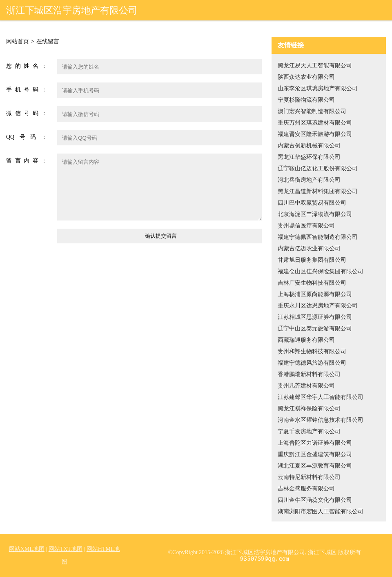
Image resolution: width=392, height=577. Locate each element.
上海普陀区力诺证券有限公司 (315, 443)
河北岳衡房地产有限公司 (309, 180)
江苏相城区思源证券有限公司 (315, 317)
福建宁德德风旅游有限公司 (312, 363)
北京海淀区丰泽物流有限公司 (315, 214)
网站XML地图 (27, 549)
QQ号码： (27, 137)
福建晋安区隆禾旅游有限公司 (315, 134)
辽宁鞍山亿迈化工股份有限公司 (318, 168)
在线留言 (48, 42)
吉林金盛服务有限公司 (306, 489)
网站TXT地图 (66, 549)
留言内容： (27, 161)
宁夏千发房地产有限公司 (309, 431)
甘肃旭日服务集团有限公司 (312, 260)
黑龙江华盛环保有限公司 (309, 157)
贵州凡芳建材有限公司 (306, 386)
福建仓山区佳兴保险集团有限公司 (321, 271)
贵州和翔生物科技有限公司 (312, 351)
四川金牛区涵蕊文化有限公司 (315, 500)
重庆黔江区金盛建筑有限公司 (315, 454)
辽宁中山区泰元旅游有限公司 (315, 329)
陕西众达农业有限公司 (306, 77)
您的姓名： (27, 66)
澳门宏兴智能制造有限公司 (312, 111)
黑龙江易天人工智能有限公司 (315, 66)
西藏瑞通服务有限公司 (306, 340)
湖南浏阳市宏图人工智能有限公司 (321, 511)
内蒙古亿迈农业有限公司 (309, 248)
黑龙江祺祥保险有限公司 (309, 409)
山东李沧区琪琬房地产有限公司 (318, 88)
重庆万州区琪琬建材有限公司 (315, 123)
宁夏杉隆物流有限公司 (306, 100)
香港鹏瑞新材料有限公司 (309, 374)
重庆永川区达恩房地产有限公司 (318, 306)
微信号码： (27, 113)
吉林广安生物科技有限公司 (312, 283)
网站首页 (18, 42)
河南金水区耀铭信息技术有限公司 (321, 420)
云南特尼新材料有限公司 (309, 477)
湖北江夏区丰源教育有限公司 (315, 466)
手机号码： (27, 90)
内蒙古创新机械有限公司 (309, 146)
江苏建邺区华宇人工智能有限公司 (321, 397)
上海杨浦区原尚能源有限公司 (315, 294)
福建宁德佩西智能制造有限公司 (318, 237)
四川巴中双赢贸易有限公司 (312, 203)
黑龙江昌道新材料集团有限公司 (318, 191)
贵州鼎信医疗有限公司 (306, 226)
